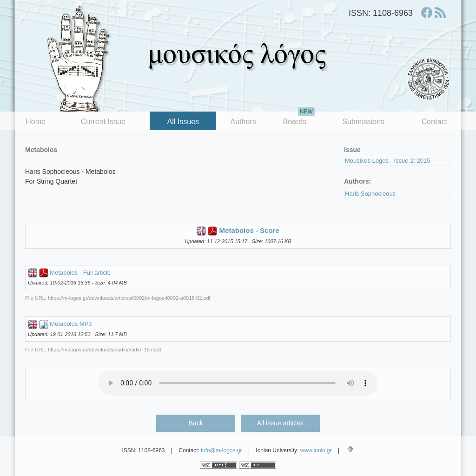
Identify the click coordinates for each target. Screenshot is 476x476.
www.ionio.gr (316, 450)
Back (196, 423)
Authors (243, 122)
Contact (434, 122)
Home (36, 122)
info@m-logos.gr (221, 450)
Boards (298, 119)
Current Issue (103, 122)
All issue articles (280, 423)
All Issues (183, 122)
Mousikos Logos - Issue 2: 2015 (388, 161)
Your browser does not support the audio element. (238, 383)
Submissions (363, 122)
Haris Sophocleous (370, 194)
